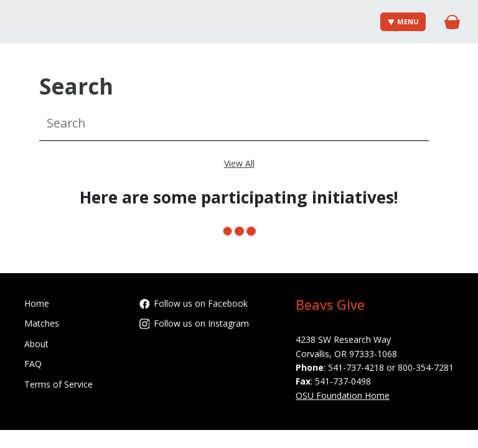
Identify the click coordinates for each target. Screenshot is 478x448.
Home (37, 303)
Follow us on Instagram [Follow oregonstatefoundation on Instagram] (194, 323)
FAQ (33, 364)
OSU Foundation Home (343, 395)
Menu (404, 21)
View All (239, 163)
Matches (42, 323)
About (36, 344)
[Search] (234, 124)
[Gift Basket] (452, 22)
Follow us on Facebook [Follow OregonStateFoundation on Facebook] (194, 303)
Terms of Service (59, 384)
